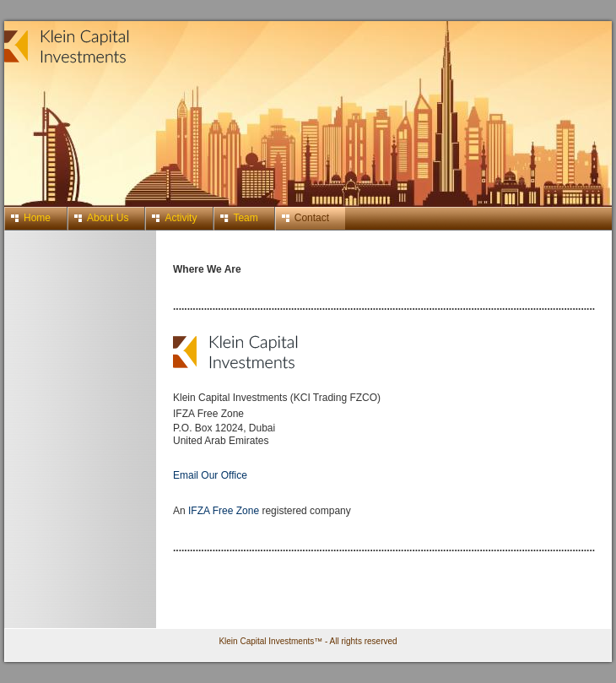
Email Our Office (210, 475)
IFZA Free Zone (225, 511)
